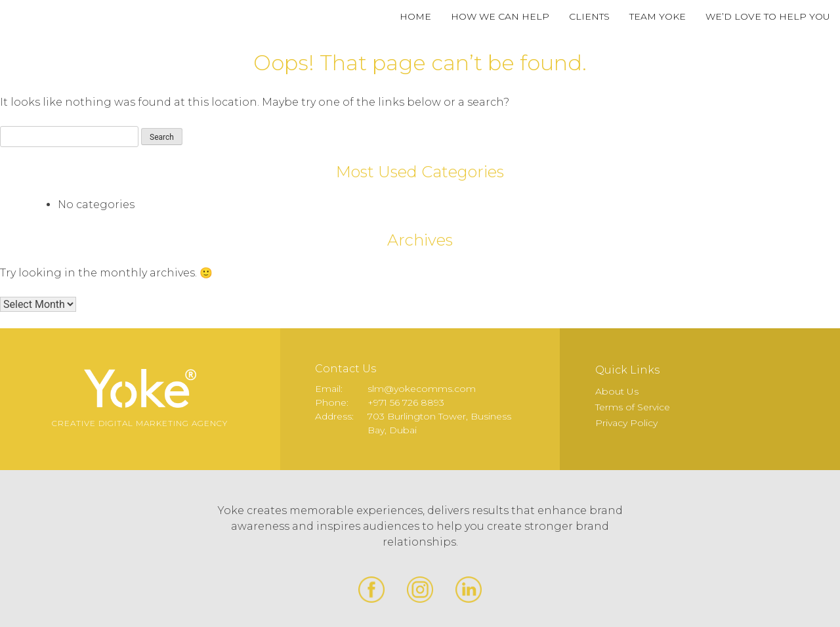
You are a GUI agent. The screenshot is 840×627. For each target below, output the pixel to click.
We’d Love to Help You (768, 16)
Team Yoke (658, 16)
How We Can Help (500, 16)
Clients (589, 16)
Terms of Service (633, 407)
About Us (617, 391)
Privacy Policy (626, 423)
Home (415, 16)
